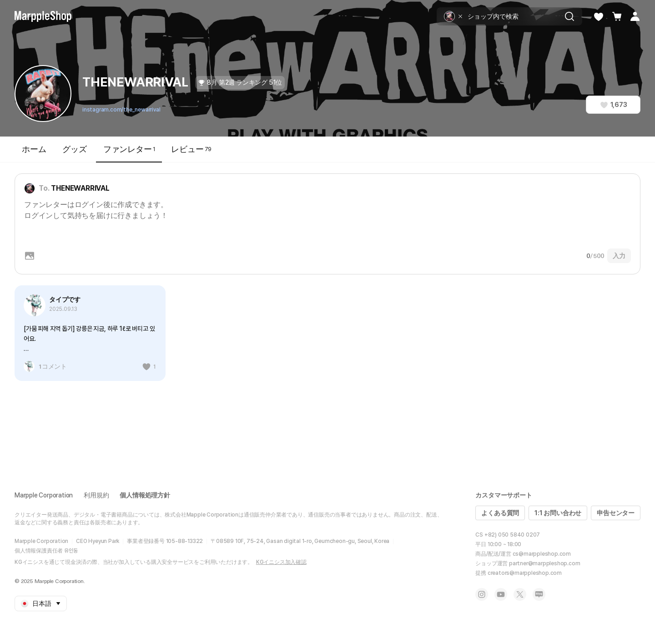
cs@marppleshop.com (542, 554)
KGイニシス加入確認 (281, 562)
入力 (619, 256)
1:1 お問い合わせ (558, 513)
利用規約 (96, 495)
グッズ (74, 149)
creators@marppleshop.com (525, 573)
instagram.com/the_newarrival (121, 110)
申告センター (616, 513)
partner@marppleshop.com (544, 563)
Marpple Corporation (44, 495)
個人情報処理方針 (145, 495)
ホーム (34, 149)
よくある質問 (500, 513)
